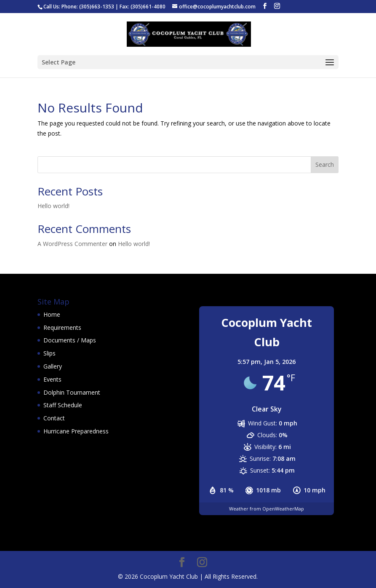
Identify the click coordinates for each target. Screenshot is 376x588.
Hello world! (53, 206)
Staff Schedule (63, 405)
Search (325, 164)
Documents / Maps (70, 340)
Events (52, 379)
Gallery (53, 366)
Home (52, 314)
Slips (49, 353)
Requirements (62, 327)
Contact (54, 418)
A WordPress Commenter (72, 244)
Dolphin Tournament (72, 392)
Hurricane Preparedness (76, 431)
